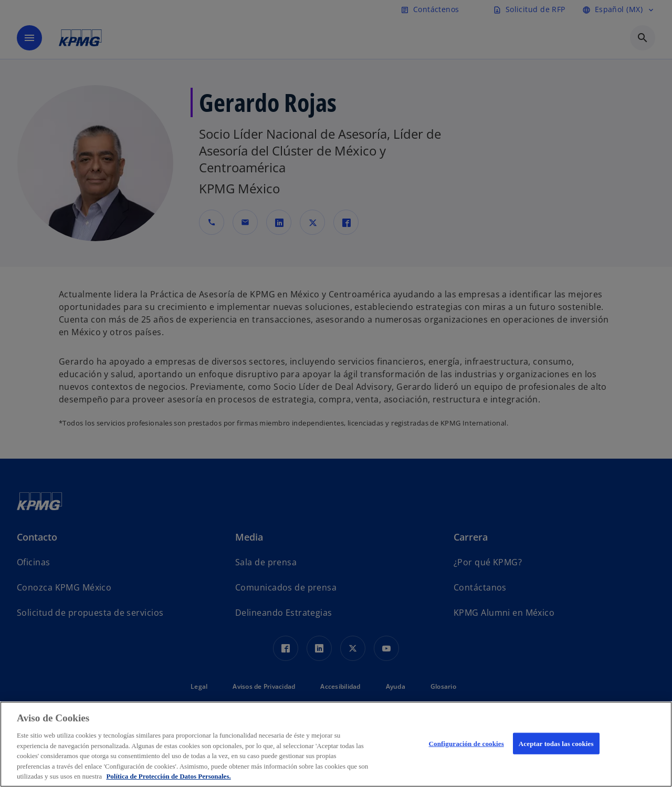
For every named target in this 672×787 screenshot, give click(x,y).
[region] (336, 744)
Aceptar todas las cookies (556, 743)
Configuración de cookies (466, 743)
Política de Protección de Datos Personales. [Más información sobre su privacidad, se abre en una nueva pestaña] (168, 776)
